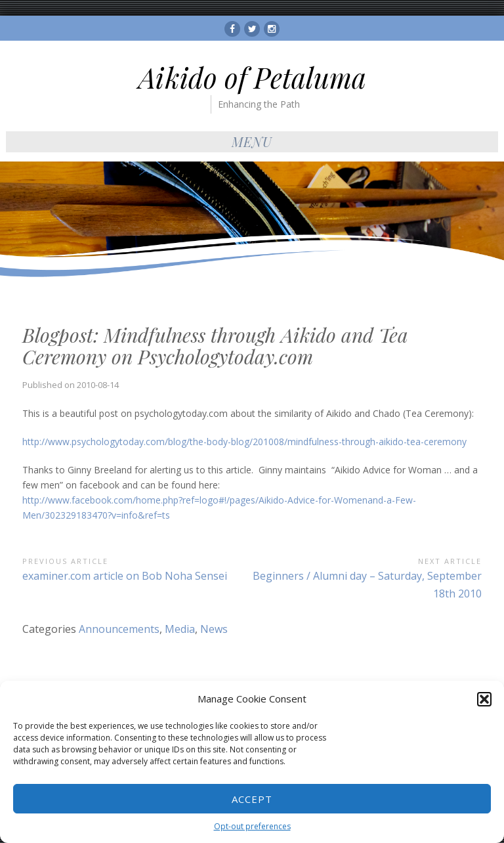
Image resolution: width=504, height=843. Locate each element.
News (214, 629)
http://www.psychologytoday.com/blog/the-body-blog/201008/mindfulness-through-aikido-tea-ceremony (244, 442)
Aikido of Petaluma (252, 77)
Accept (252, 799)
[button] (484, 699)
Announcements (119, 629)
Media (180, 629)
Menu (252, 141)
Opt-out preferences (252, 826)
